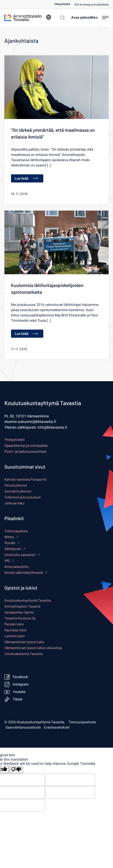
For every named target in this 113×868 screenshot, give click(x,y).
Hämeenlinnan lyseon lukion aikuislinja (33, 648)
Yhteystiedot (62, 4)
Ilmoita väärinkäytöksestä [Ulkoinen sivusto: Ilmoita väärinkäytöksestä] (24, 573)
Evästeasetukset (57, 727)
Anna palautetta (16, 567)
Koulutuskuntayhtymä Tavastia (28, 600)
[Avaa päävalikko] (90, 18)
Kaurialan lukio (15, 630)
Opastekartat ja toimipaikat (26, 446)
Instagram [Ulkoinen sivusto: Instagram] (16, 684)
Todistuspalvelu (16, 531)
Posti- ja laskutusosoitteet (26, 451)
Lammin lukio (15, 636)
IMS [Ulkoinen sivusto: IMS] (7, 561)
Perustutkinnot (16, 485)
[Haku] (61, 18)
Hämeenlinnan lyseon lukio (24, 642)
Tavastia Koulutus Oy (20, 618)
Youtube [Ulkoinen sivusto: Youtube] (15, 692)
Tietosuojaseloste (82, 722)
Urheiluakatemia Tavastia (24, 654)
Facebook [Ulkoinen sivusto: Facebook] (16, 677)
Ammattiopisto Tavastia (22, 606)
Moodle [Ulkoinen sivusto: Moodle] (10, 543)
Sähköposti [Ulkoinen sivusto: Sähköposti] (13, 549)
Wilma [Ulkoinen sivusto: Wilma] (9, 537)
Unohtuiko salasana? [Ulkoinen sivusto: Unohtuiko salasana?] (20, 555)
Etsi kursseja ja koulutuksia (92, 5)
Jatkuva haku (14, 503)
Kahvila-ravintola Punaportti (26, 479)
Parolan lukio (14, 624)
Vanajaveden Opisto (19, 612)
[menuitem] (64, 4)
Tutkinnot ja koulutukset (23, 497)
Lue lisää (26, 178)
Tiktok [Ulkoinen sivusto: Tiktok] (13, 699)
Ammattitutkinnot (18, 491)
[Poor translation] (16, 770)
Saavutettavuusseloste (23, 727)
